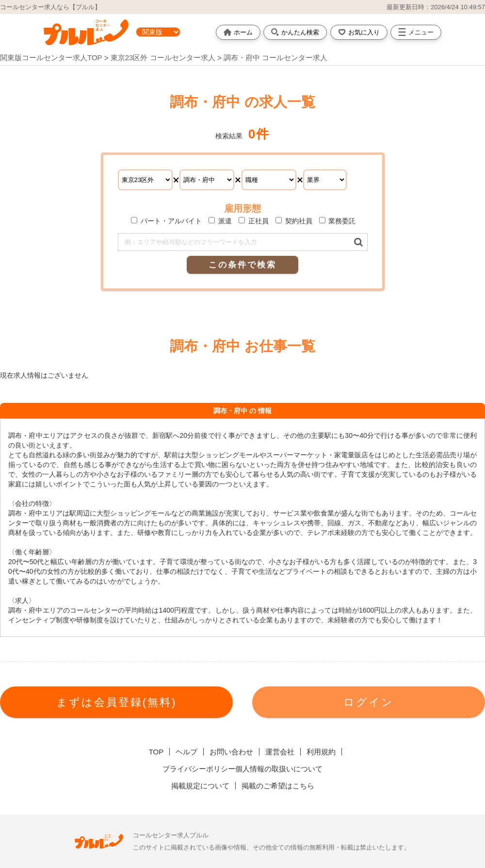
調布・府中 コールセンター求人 (275, 58)
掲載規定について (200, 786)
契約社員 (294, 221)
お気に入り (359, 32)
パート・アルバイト (166, 221)
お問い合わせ (231, 752)
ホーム (238, 32)
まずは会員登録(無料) (117, 702)
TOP (156, 752)
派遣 (220, 221)
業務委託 (338, 221)
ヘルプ (186, 752)
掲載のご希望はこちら (278, 786)
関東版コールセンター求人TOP (51, 58)
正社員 (254, 221)
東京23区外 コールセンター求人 (164, 58)
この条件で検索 (242, 265)
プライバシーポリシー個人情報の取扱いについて (242, 769)
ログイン (369, 702)
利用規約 (321, 752)
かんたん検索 (295, 32)
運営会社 (280, 752)
